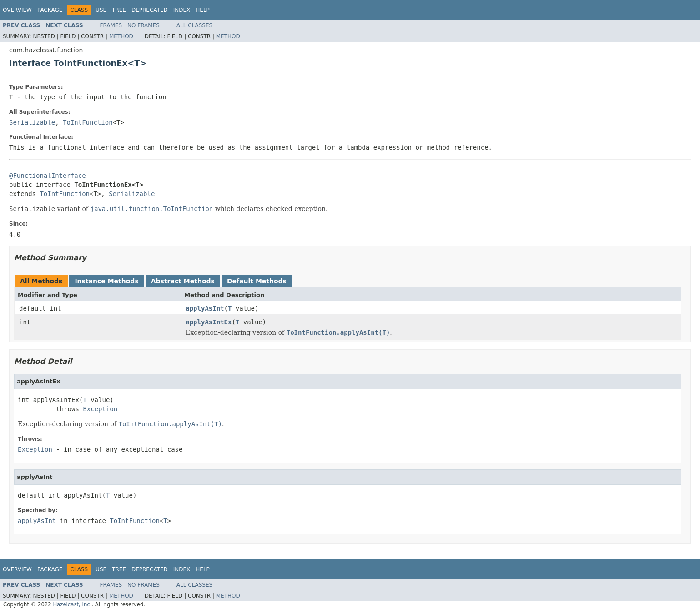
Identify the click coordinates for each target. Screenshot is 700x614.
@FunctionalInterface (48, 176)
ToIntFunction (88, 122)
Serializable (32, 122)
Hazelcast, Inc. (72, 604)
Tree (119, 10)
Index (182, 10)
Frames (111, 25)
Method (121, 36)
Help (203, 10)
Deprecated (150, 10)
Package (50, 10)
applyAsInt (205, 308)
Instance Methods (106, 281)
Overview (17, 10)
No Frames (144, 25)
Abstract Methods (183, 281)
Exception (100, 409)
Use (101, 10)
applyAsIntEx (209, 322)
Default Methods (257, 281)
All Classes (194, 25)
